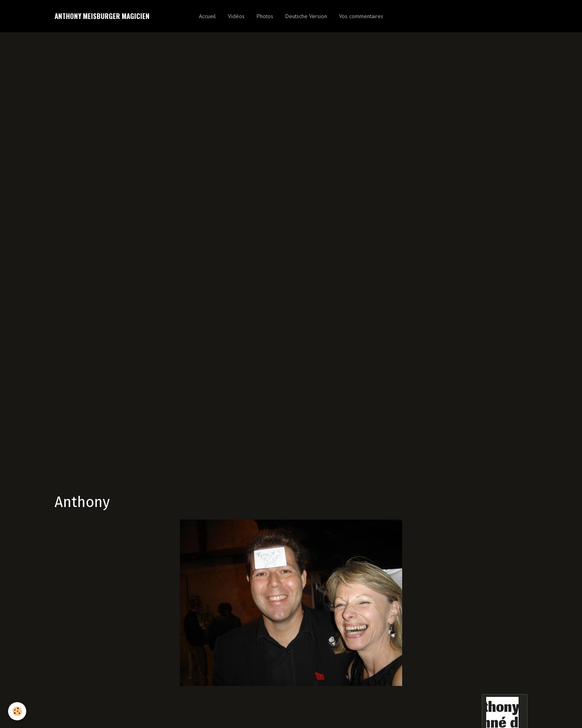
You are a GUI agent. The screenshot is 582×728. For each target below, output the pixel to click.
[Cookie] (17, 711)
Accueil (207, 16)
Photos (265, 16)
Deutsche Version (306, 16)
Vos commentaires (361, 16)
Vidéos (236, 16)
